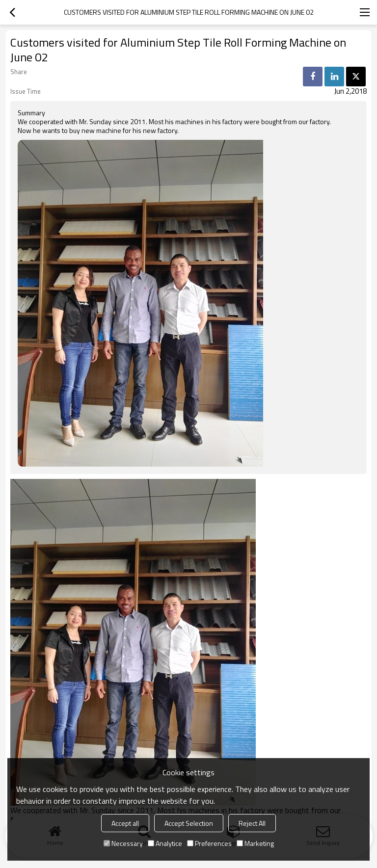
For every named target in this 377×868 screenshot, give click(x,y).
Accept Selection (189, 823)
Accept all (125, 823)
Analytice (165, 843)
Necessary (123, 843)
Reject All (252, 823)
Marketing (255, 843)
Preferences (209, 843)
